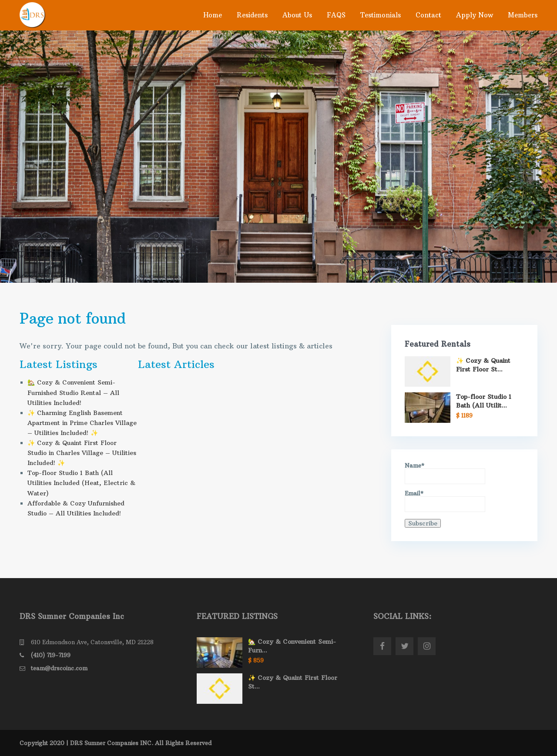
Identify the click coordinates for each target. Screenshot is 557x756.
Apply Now (475, 15)
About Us (297, 15)
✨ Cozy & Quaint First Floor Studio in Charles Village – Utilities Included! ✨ (82, 453)
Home (213, 15)
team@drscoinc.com (59, 668)
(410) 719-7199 (51, 655)
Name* (445, 473)
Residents (252, 15)
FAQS (336, 15)
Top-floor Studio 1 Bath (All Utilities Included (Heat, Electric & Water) (81, 483)
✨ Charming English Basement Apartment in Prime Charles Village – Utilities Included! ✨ (82, 423)
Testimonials (381, 15)
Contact (428, 15)
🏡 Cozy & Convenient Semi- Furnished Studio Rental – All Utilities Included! (73, 392)
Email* (445, 501)
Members (523, 15)
